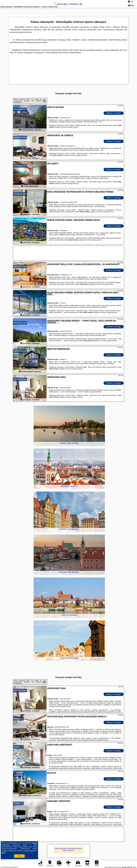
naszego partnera (73, 127)
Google (35, 843)
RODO (3, 853)
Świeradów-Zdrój (20, 266)
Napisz (135, 867)
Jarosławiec (18, 775)
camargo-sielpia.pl (68, 4)
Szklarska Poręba (20, 109)
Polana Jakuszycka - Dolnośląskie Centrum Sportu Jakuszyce (69, 849)
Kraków (17, 747)
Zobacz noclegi (114, 113)
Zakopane (17, 719)
